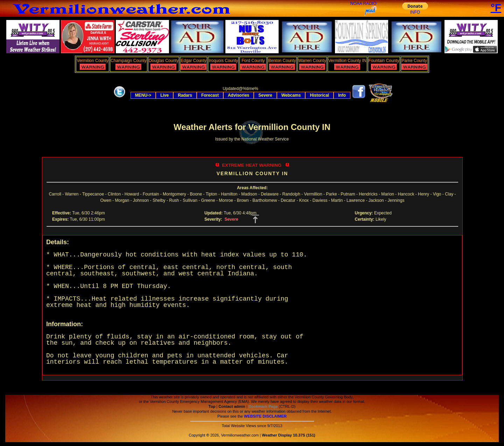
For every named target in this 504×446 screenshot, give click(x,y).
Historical (319, 95)
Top (212, 406)
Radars (185, 95)
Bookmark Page (263, 406)
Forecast (210, 95)
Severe (265, 95)
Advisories (239, 95)
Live (164, 95)
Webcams (291, 95)
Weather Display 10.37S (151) (288, 435)
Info (342, 95)
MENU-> (143, 95)
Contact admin (232, 406)
